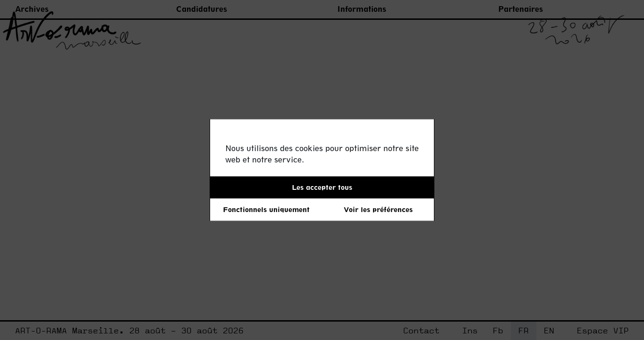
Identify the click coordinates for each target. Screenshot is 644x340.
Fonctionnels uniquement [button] (266, 209)
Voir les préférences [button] (378, 209)
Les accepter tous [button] (322, 187)
